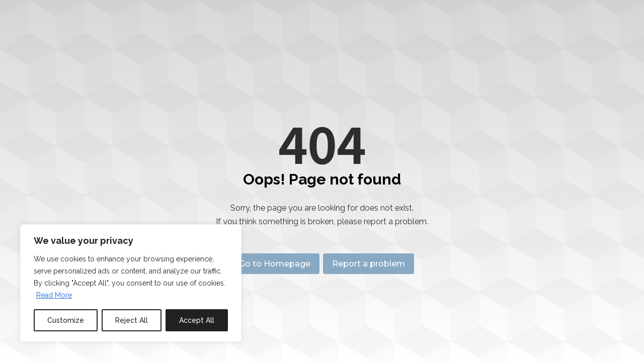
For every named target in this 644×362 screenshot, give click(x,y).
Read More (54, 295)
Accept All (197, 320)
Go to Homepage (273, 264)
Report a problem (371, 264)
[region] (131, 283)
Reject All (132, 320)
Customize (66, 320)
